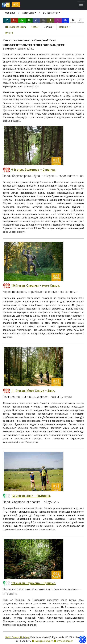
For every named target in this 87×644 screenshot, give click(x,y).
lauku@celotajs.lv (42, 641)
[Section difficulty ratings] (7, 170)
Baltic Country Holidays (17, 637)
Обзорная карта (16, 27)
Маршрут (10, 13)
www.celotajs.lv (63, 641)
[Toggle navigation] (81, 4)
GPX (9, 33)
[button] (29, 13)
